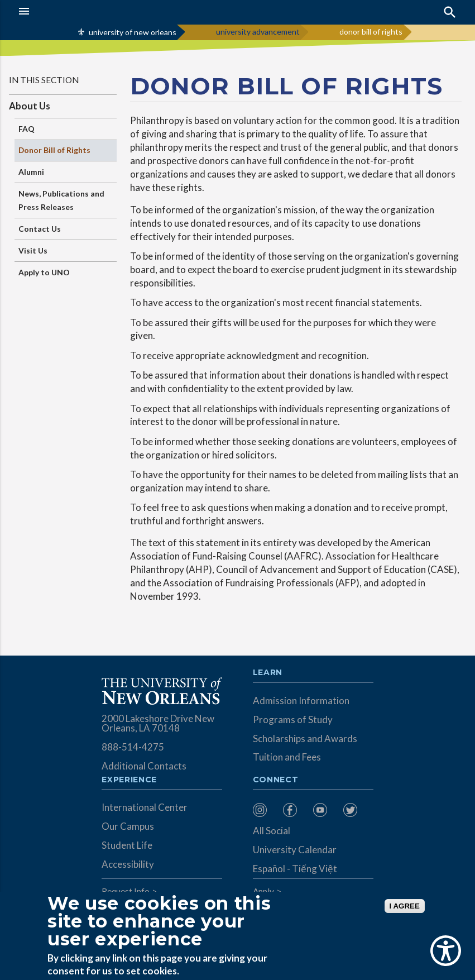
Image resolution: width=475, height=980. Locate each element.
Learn (268, 673)
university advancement (258, 32)
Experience (129, 780)
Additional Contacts (144, 766)
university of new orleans (133, 32)
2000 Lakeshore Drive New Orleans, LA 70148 (158, 723)
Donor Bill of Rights (54, 150)
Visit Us (33, 250)
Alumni (31, 172)
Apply (263, 891)
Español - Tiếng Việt (295, 869)
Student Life (127, 845)
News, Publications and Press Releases (61, 200)
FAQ (27, 129)
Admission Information (301, 701)
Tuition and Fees (287, 757)
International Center (145, 807)
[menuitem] (265, 810)
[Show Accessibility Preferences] (446, 951)
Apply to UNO (44, 272)
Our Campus (128, 826)
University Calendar (295, 850)
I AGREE (405, 906)
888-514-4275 (133, 747)
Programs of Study (293, 720)
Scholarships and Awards (305, 738)
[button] (47, 11)
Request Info (126, 891)
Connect (276, 780)
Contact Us (40, 229)
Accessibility (128, 864)
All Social (272, 831)
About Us (30, 106)
